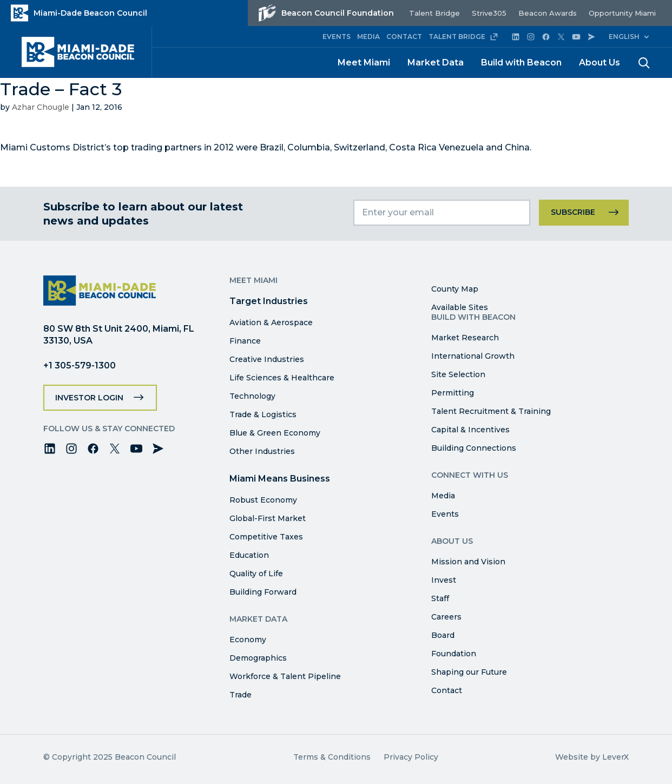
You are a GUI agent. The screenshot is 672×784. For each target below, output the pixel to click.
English (624, 37)
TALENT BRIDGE (463, 37)
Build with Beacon (521, 62)
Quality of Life (256, 574)
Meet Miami (364, 62)
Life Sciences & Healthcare (282, 378)
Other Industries (262, 451)
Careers (446, 617)
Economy (248, 640)
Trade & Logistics (263, 414)
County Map (455, 289)
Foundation (454, 654)
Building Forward (263, 592)
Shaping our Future (469, 672)
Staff (440, 598)
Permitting (453, 393)
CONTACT (404, 37)
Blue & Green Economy (275, 433)
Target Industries (269, 301)
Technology (252, 396)
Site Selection (458, 374)
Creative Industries (267, 359)
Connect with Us (470, 475)
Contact (447, 690)
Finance (245, 341)
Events (445, 514)
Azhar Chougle (41, 107)
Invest (444, 580)
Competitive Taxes (266, 537)
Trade (241, 695)
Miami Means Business (280, 479)
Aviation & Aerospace (271, 322)
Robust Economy (263, 500)
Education (249, 555)
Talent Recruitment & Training (491, 411)
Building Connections (474, 448)
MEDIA (368, 37)
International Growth (473, 356)
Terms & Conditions (332, 757)
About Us (599, 62)
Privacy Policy (411, 757)
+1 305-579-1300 (80, 365)
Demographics (258, 658)
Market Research (465, 338)
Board (443, 635)
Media (443, 496)
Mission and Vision (468, 562)
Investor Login (89, 398)
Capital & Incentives (470, 430)
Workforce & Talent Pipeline (285, 676)
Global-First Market (268, 518)
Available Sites (460, 307)
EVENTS (337, 37)
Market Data (436, 62)
